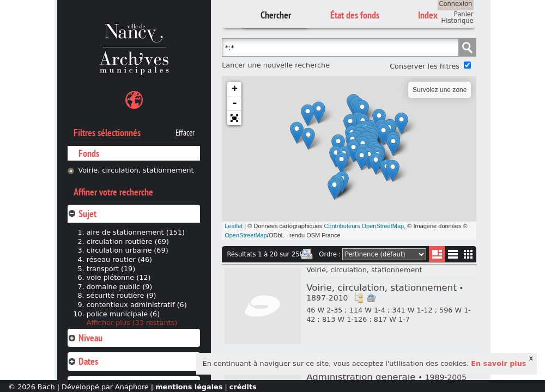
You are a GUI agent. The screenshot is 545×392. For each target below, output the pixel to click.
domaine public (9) (120, 287)
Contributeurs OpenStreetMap (364, 226)
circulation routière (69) (128, 241)
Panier (464, 14)
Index (428, 15)
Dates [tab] (83, 361)
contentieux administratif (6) (137, 305)
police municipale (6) (123, 314)
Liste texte (453, 256)
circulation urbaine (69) (128, 250)
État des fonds (355, 15)
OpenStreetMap (246, 235)
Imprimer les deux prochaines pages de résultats (307, 254)
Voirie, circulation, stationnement (136, 170)
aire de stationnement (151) (136, 232)
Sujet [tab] (82, 214)
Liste (437, 254)
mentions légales (189, 387)
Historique (458, 21)
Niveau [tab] (85, 338)
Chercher (276, 15)
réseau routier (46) (119, 259)
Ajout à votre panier (371, 298)
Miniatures (468, 254)
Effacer (185, 133)
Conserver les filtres (425, 66)
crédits (243, 387)
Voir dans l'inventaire (359, 298)
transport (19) (111, 269)
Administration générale (386, 377)
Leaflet (234, 226)
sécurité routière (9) (122, 295)
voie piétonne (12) (119, 277)
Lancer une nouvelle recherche (276, 65)
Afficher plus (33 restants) (132, 323)
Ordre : (330, 254)
